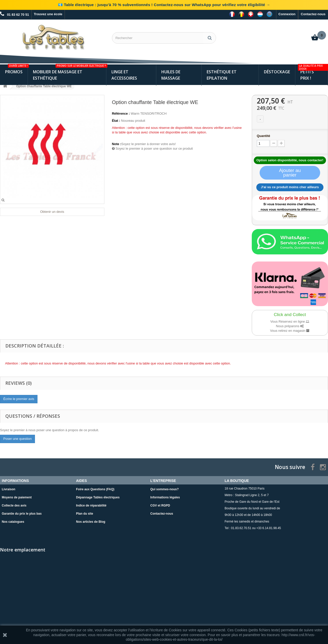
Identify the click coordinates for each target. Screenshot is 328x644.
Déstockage (277, 71)
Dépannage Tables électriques (98, 496)
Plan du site (84, 512)
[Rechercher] (210, 38)
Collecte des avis (14, 504)
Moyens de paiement (17, 496)
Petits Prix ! (313, 72)
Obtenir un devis (52, 211)
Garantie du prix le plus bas (22, 512)
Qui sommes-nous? (165, 488)
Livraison (8, 488)
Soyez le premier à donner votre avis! (149, 143)
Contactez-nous (313, 14)
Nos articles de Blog (91, 520)
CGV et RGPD (160, 504)
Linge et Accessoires (124, 74)
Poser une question (17, 438)
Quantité (264, 135)
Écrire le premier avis (19, 398)
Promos (16, 68)
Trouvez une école (48, 14)
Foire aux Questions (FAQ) (95, 488)
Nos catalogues (13, 520)
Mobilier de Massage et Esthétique (70, 72)
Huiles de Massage (171, 74)
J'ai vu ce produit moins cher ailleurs (290, 186)
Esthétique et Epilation (222, 74)
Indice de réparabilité (91, 504)
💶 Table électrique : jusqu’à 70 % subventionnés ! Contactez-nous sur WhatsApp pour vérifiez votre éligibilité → (164, 5)
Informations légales (165, 496)
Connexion (287, 14)
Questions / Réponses (33, 415)
